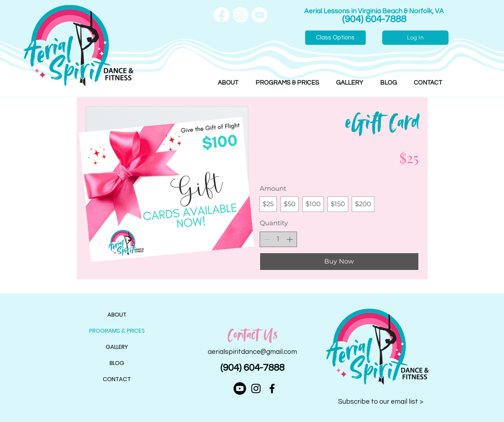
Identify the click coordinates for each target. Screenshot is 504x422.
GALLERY (117, 347)
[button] (228, 83)
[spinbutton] (278, 239)
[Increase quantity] (290, 239)
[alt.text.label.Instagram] (256, 388)
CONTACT (117, 379)
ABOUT (117, 315)
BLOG (117, 363)
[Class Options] (335, 38)
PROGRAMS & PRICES (117, 331)
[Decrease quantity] (267, 239)
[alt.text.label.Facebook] (272, 388)
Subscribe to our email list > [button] (381, 402)
